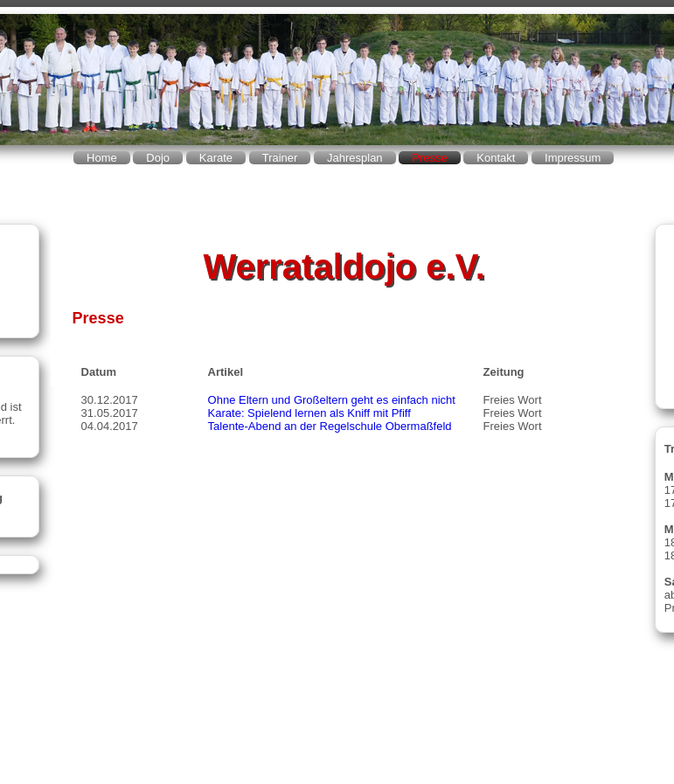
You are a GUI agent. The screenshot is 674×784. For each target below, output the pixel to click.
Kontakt (496, 158)
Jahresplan (355, 158)
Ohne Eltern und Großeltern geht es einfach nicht (332, 400)
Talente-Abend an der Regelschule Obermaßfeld (330, 426)
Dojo (158, 158)
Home (102, 158)
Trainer (280, 158)
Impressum (573, 158)
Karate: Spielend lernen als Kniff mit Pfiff (309, 413)
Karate (216, 158)
